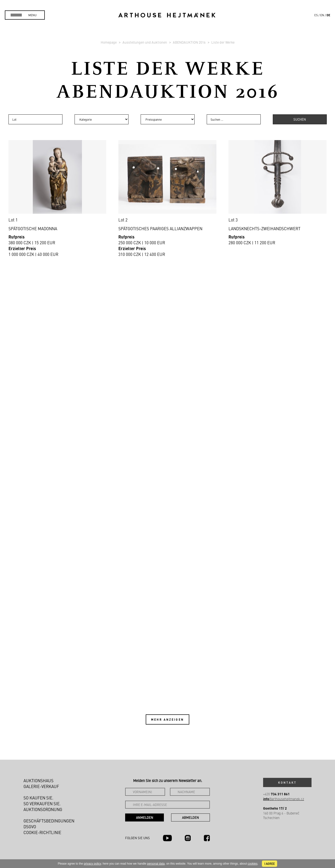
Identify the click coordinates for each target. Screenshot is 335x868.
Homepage (109, 42)
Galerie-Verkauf (41, 786)
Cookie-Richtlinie (42, 832)
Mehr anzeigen (167, 719)
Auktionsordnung (43, 809)
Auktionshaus (38, 781)
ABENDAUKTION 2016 (190, 42)
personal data (156, 864)
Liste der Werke (223, 42)
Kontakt (287, 782)
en (322, 15)
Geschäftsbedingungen (49, 821)
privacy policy (92, 864)
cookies (253, 864)
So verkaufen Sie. (42, 804)
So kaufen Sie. (38, 798)
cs (316, 15)
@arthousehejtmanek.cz (284, 799)
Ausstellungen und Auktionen (145, 42)
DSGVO (30, 827)
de (328, 15)
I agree (270, 864)
